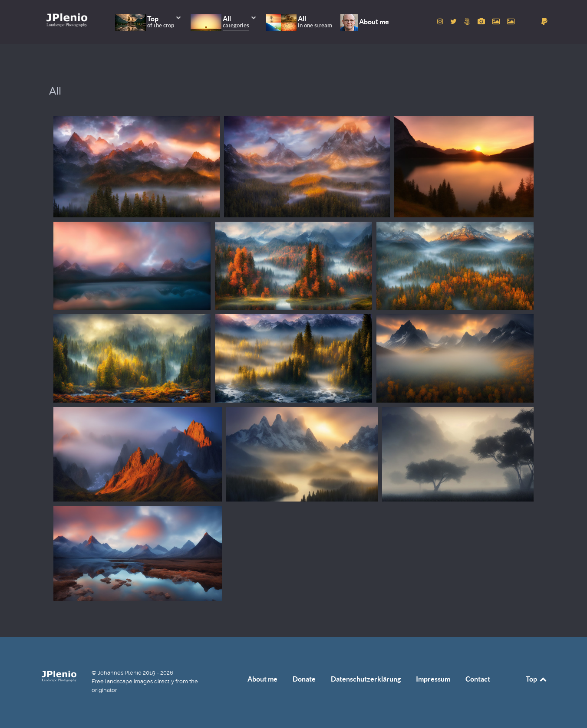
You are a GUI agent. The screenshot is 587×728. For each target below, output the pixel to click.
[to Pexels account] (497, 21)
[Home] (67, 20)
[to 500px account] (468, 21)
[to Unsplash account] (511, 21)
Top (537, 679)
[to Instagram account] (441, 21)
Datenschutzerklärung (366, 679)
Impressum (433, 679)
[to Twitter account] (455, 21)
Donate (304, 679)
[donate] (545, 21)
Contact (478, 679)
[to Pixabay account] (482, 21)
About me (262, 679)
